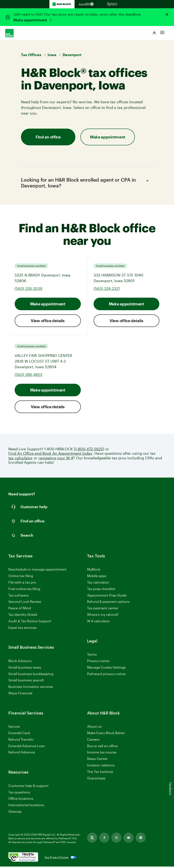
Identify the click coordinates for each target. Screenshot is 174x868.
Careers (93, 741)
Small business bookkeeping (31, 675)
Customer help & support (28, 787)
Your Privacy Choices (56, 859)
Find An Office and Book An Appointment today (50, 455)
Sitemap (15, 813)
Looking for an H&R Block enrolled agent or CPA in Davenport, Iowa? (85, 183)
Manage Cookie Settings (106, 669)
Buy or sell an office (102, 747)
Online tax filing (21, 577)
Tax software (18, 597)
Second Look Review (25, 603)
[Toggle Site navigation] (162, 31)
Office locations (21, 800)
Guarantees (96, 780)
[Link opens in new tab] (92, 839)
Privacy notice (98, 662)
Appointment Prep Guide (107, 597)
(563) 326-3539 (28, 290)
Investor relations (101, 767)
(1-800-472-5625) (89, 450)
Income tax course (102, 754)
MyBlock (94, 571)
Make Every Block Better (106, 734)
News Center (97, 760)
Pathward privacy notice (106, 675)
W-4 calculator (99, 622)
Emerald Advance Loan (27, 747)
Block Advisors (20, 662)
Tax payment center (103, 610)
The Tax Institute (100, 773)
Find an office (48, 137)
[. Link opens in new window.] (23, 859)
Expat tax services (23, 629)
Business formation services (31, 688)
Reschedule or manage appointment (37, 571)
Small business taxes (25, 669)
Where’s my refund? (103, 616)
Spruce (14, 728)
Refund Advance (22, 754)
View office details (48, 322)
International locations (26, 807)
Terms (92, 656)
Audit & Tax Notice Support (30, 622)
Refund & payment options (108, 603)
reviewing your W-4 (56, 459)
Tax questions (19, 794)
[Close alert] (167, 14)
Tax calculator (98, 584)
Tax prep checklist (101, 590)
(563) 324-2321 (107, 290)
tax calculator (21, 459)
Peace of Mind (20, 610)
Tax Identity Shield (23, 616)
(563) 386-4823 (28, 376)
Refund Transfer (21, 741)
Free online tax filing (24, 590)
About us (94, 728)
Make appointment (31, 20)
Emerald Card (19, 734)
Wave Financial (20, 695)
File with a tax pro (22, 584)
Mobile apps (97, 577)
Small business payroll (26, 682)
